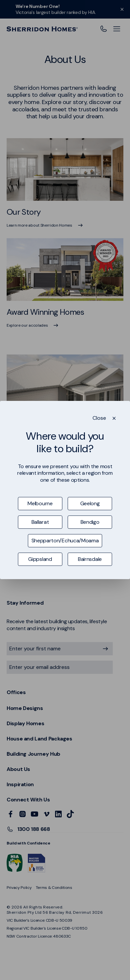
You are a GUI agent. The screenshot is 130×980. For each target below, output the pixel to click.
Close (99, 418)
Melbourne (40, 503)
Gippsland (40, 559)
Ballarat (40, 522)
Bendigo (90, 522)
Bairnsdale (90, 559)
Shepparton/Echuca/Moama (65, 541)
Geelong (90, 503)
